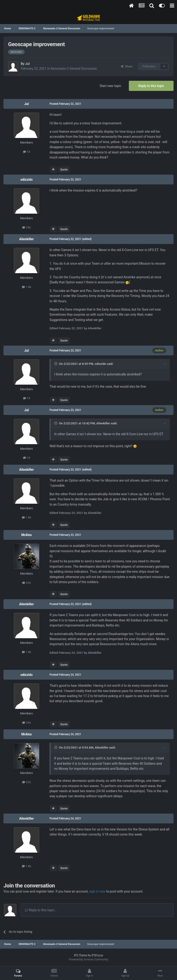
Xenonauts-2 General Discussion (74, 69)
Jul (27, 64)
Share (127, 66)
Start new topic (110, 86)
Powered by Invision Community (89, 959)
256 (27, 227)
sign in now (97, 891)
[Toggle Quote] (56, 364)
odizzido (26, 180)
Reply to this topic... (41, 910)
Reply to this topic (151, 86)
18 (27, 152)
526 (27, 583)
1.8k (27, 287)
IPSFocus (97, 955)
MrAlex (26, 535)
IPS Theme (81, 955)
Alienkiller (27, 239)
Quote (64, 170)
